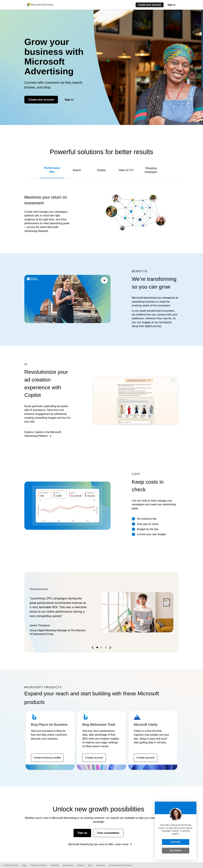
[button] (93, 648)
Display (101, 170)
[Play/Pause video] (104, 281)
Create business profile (47, 758)
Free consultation (108, 833)
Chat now (176, 842)
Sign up (82, 833)
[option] (101, 612)
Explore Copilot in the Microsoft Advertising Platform (43, 434)
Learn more (122, 844)
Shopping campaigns (151, 170)
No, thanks (176, 850)
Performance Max (52, 170)
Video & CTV (126, 170)
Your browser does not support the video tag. (67, 299)
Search (77, 170)
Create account (94, 758)
